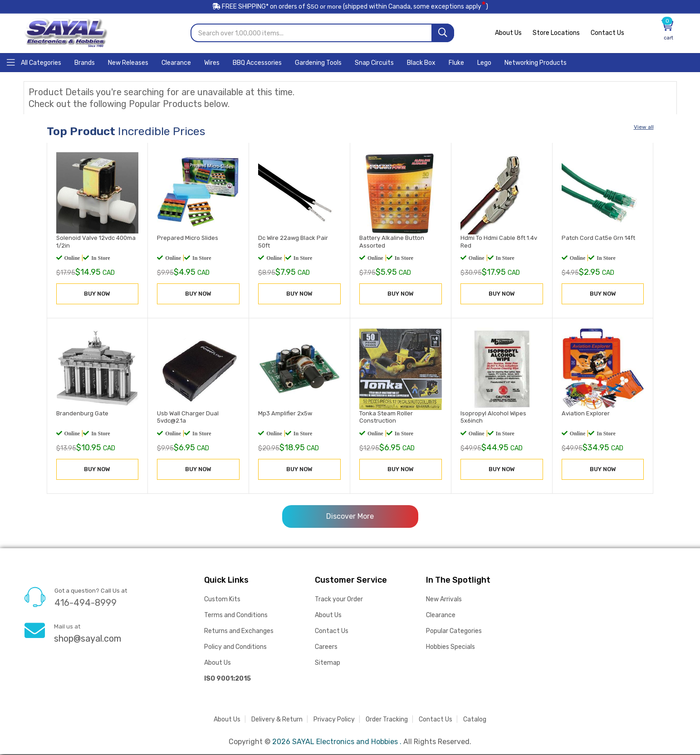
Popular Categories (454, 632)
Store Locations (556, 34)
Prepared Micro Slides (188, 239)
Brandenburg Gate (82, 414)
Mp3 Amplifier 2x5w (285, 414)
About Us (508, 34)
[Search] (443, 34)
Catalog (475, 720)
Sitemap (328, 664)
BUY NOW (97, 295)
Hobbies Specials (450, 648)
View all (644, 128)
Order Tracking (387, 720)
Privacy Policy (334, 720)
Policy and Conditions (235, 648)
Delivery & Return (277, 720)
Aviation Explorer (586, 414)
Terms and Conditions (236, 616)
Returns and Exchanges (239, 632)
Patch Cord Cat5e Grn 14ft (598, 239)
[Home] (34, 63)
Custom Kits (222, 600)
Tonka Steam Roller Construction (386, 418)
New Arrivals (444, 600)
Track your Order (339, 600)
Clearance (441, 616)
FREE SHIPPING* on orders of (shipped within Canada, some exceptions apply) (350, 8)
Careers (326, 648)
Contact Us (607, 34)
